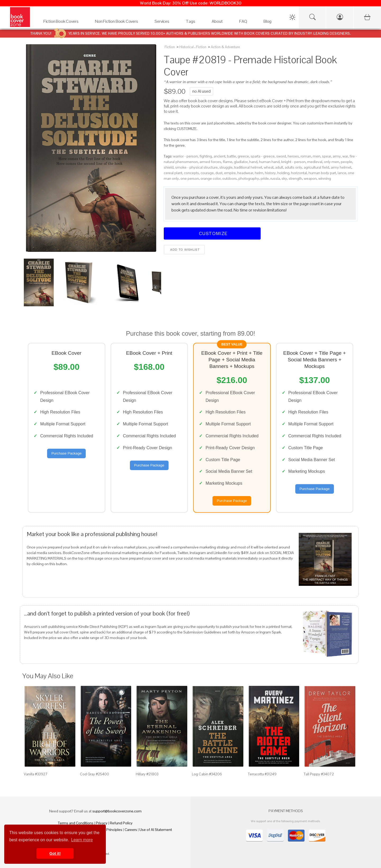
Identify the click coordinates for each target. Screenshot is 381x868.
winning (325, 178)
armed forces (210, 162)
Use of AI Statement (156, 830)
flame (228, 162)
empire (230, 173)
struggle (226, 167)
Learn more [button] (82, 840)
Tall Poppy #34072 (319, 774)
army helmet (341, 167)
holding (283, 173)
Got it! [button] (55, 853)
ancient (219, 156)
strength (295, 178)
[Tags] (190, 19)
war (345, 156)
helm (259, 173)
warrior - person (185, 156)
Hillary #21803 (147, 774)
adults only (293, 167)
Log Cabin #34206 (207, 774)
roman (306, 156)
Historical (187, 47)
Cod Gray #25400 (94, 774)
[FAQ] (243, 19)
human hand (269, 162)
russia (275, 178)
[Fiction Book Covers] (61, 19)
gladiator (241, 162)
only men (332, 162)
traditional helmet (248, 167)
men (317, 156)
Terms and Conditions (76, 823)
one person (190, 178)
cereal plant (173, 173)
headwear (245, 173)
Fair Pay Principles (108, 830)
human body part (322, 173)
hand (253, 162)
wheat (269, 167)
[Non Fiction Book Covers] (117, 19)
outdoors (230, 178)
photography (249, 178)
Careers (131, 830)
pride (265, 178)
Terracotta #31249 (262, 774)
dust (219, 173)
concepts (191, 173)
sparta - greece (263, 156)
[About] (217, 19)
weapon (310, 178)
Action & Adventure (225, 47)
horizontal (299, 173)
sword (281, 156)
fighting (206, 156)
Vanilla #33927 (36, 774)
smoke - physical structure (196, 167)
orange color (211, 178)
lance (342, 173)
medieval (315, 162)
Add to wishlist (184, 250)
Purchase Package (66, 453)
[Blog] (268, 19)
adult (279, 167)
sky (284, 178)
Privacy (102, 823)
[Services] (162, 19)
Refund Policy (121, 823)
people (346, 162)
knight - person (293, 162)
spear (326, 156)
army (337, 156)
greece (243, 156)
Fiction (170, 47)
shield (169, 167)
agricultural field (316, 167)
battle (232, 156)
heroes (293, 156)
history (270, 173)
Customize (212, 233)
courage (207, 173)
